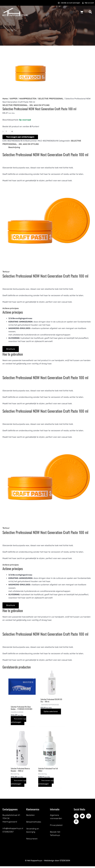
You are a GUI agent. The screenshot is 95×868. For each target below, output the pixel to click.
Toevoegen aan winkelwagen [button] (19, 722)
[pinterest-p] (77, 823)
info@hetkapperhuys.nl (13, 830)
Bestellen (30, 817)
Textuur (6, 272)
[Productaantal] (7, 132)
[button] (71, 12)
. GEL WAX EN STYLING (39, 105)
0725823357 (8, 833)
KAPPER (14, 99)
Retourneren (32, 840)
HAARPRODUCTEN (28, 99)
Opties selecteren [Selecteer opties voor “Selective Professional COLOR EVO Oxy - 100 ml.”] (44, 713)
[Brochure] (11, 349)
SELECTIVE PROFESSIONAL (51, 99)
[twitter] (83, 818)
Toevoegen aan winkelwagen (20, 137)
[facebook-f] (77, 818)
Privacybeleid (56, 827)
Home (5, 99)
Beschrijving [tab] (14, 147)
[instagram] (89, 818)
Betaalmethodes (34, 824)
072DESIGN (65, 862)
